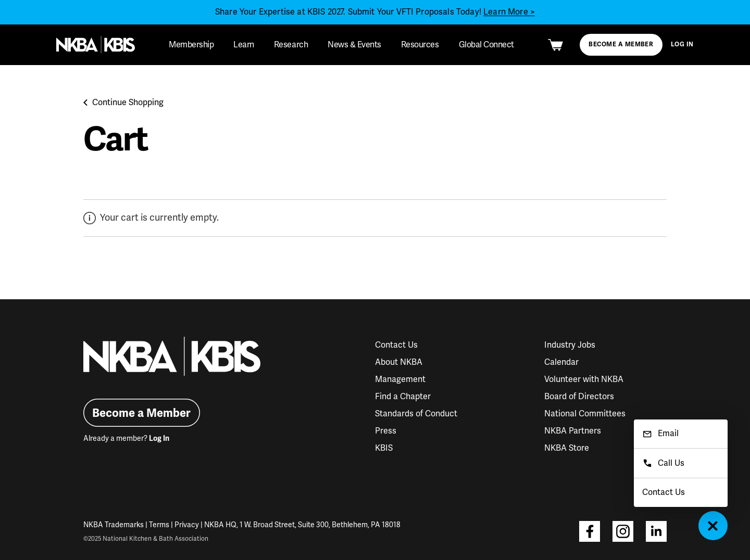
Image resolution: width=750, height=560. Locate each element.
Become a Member (621, 44)
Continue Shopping (123, 103)
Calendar (561, 362)
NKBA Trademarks (114, 525)
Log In (682, 44)
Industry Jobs (570, 345)
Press (386, 431)
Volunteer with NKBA (584, 379)
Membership (191, 45)
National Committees (585, 414)
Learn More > (509, 12)
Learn (244, 45)
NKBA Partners (573, 431)
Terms (159, 525)
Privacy (187, 525)
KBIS (384, 448)
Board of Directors (579, 397)
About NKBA (399, 362)
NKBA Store (567, 448)
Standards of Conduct (416, 414)
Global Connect (486, 45)
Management (400, 379)
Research (291, 45)
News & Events (354, 45)
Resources (420, 45)
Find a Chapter (403, 397)
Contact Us (396, 345)
